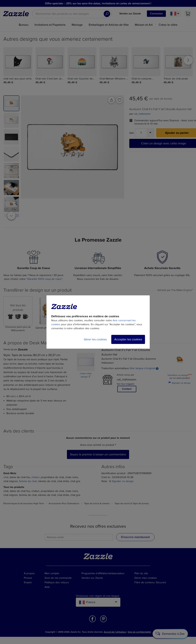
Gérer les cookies (95, 339)
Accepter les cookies (128, 339)
